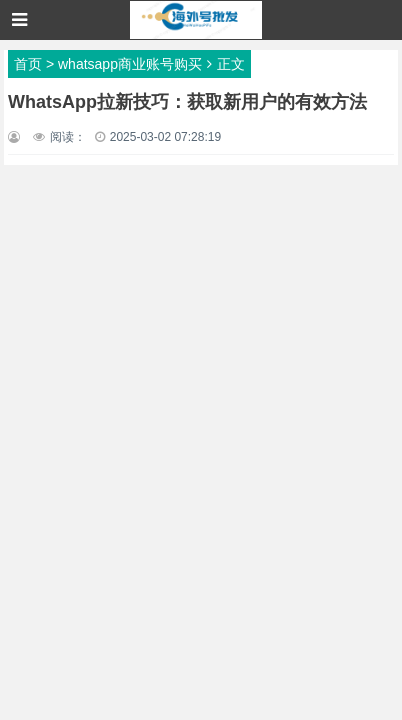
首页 (28, 64)
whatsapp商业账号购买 (130, 64)
